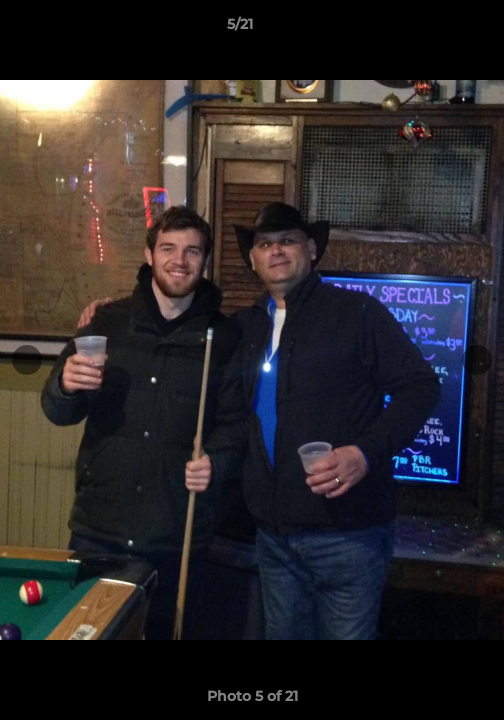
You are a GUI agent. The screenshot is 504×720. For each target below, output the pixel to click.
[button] (432, 29)
